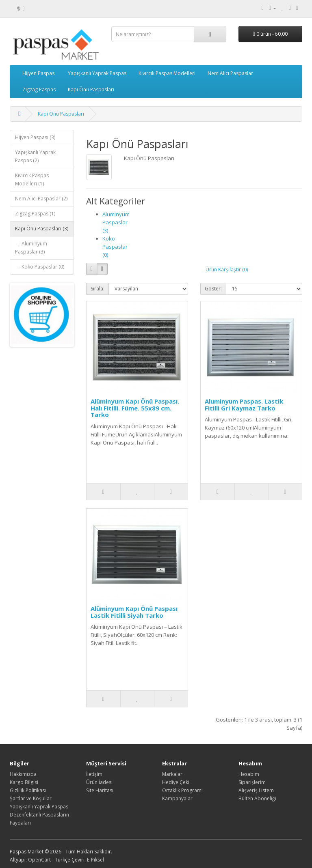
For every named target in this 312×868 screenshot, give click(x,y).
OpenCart (39, 860)
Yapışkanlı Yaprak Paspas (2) (35, 156)
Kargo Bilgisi (24, 782)
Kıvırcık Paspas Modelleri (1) (32, 179)
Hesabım (249, 774)
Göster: (213, 289)
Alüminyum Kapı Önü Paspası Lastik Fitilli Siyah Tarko (134, 612)
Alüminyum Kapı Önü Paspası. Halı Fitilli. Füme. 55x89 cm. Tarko (135, 408)
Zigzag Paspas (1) (35, 214)
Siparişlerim (252, 782)
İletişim (94, 774)
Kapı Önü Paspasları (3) (42, 229)
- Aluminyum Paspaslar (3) (31, 248)
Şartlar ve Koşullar (31, 798)
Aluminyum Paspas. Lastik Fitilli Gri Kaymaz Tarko (244, 405)
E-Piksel (95, 860)
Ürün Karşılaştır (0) (227, 270)
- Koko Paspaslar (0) (40, 267)
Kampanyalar (177, 798)
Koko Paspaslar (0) (115, 247)
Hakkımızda (23, 774)
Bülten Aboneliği (257, 798)
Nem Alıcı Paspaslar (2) (41, 199)
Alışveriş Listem (256, 790)
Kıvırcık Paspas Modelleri (167, 73)
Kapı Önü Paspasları (91, 89)
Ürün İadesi (99, 782)
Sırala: (97, 289)
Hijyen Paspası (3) (35, 137)
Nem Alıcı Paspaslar (230, 73)
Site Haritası (100, 790)
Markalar (172, 774)
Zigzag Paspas (39, 89)
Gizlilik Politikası (28, 790)
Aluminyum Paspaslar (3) (116, 222)
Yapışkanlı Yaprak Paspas (97, 73)
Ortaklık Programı (182, 790)
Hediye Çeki (176, 782)
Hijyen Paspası (39, 73)
